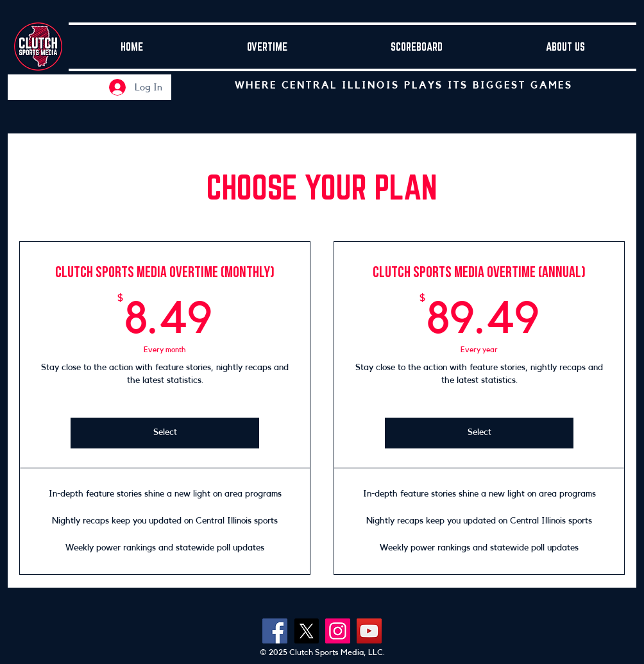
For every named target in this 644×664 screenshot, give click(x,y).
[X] (306, 631)
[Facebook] (275, 631)
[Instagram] (338, 631)
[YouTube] (369, 631)
